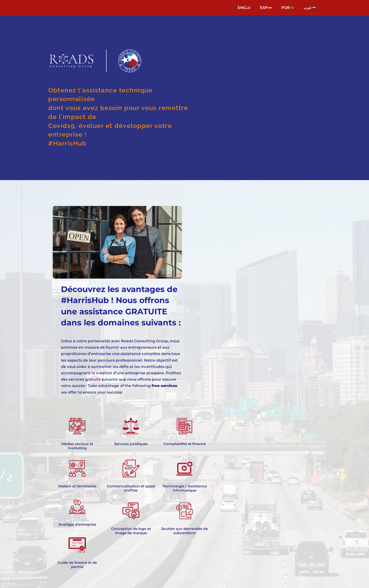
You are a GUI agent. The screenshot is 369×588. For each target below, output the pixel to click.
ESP (266, 8)
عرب (310, 8)
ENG (244, 8)
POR (288, 8)
